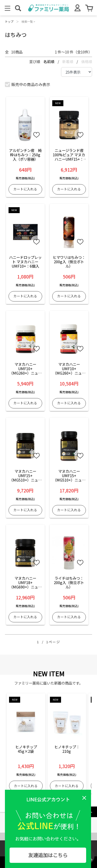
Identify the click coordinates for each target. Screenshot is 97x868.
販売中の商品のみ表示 (28, 84)
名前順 (49, 61)
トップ (9, 21)
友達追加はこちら (48, 855)
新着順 (68, 61)
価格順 (87, 61)
